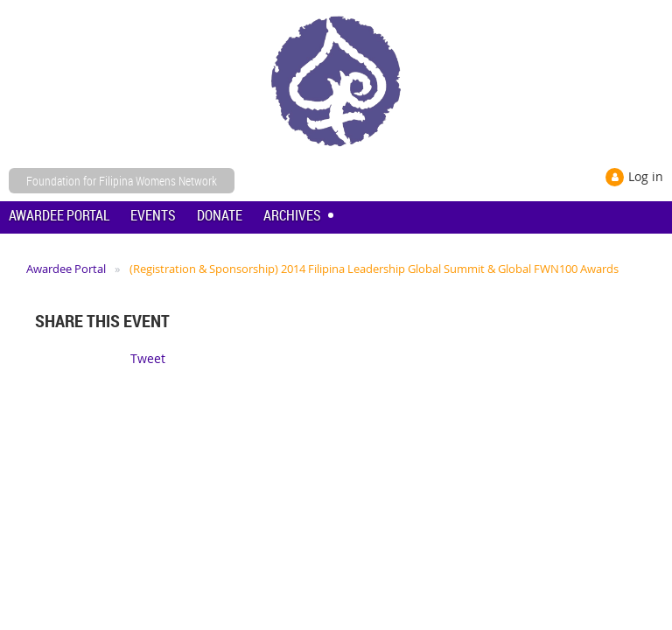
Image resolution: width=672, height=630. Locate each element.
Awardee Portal (66, 269)
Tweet (148, 358)
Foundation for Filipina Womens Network (122, 181)
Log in (646, 176)
